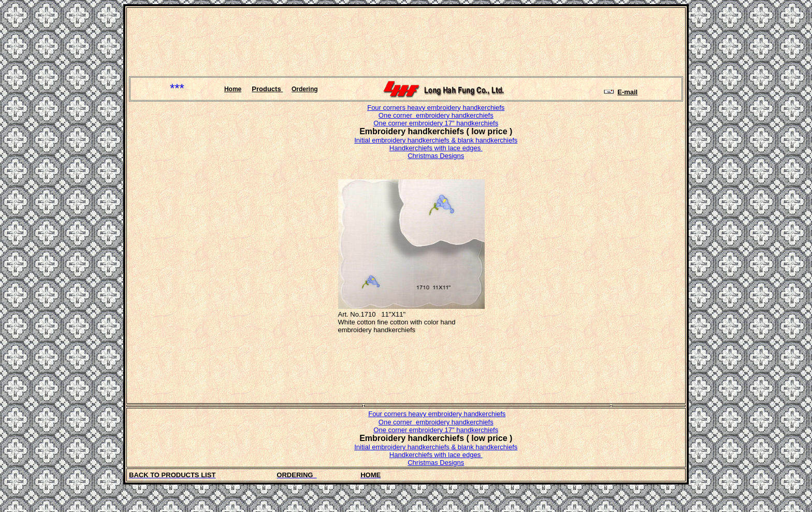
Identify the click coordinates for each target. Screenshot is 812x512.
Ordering (305, 89)
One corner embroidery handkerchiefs (436, 115)
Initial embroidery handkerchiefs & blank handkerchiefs (436, 140)
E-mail (627, 92)
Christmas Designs (436, 156)
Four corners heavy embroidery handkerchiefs (436, 108)
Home (233, 89)
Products (267, 89)
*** (177, 88)
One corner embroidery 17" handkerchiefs (436, 123)
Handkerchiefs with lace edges (436, 148)
